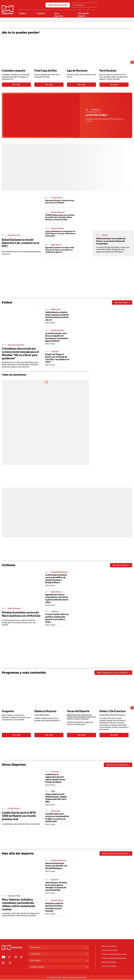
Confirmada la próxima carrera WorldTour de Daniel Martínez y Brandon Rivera (56, 579)
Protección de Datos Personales (114, 954)
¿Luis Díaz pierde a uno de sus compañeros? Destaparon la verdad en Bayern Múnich (57, 337)
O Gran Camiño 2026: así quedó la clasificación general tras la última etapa (57, 618)
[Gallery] (65, 62)
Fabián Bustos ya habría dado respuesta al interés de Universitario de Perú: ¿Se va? (57, 316)
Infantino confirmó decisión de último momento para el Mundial (54, 907)
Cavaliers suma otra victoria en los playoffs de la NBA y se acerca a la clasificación (57, 818)
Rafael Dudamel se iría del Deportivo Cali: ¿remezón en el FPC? (20, 243)
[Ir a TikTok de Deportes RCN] (21, 958)
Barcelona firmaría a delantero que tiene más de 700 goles (60, 201)
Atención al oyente (109, 946)
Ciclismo (41, 13)
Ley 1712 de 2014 (109, 966)
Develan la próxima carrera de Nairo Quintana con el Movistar (21, 614)
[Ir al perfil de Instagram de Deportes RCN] (16, 958)
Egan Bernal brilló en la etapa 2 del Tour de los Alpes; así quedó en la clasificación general (60, 250)
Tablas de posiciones (58, 5)
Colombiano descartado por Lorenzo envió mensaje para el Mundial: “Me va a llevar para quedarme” (20, 353)
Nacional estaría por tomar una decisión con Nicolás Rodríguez (56, 866)
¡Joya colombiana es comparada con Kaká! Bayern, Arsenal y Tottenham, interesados (60, 233)
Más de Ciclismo (121, 565)
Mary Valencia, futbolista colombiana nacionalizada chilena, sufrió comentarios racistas (18, 905)
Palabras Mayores (45, 711)
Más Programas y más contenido (113, 673)
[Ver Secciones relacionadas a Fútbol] (27, 13)
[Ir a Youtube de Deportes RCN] (3, 958)
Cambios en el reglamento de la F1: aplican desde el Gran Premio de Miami (55, 778)
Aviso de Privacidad (109, 950)
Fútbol (22, 13)
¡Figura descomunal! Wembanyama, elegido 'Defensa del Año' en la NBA (56, 798)
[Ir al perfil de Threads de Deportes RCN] (10, 963)
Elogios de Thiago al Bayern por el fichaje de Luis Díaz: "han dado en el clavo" (57, 358)
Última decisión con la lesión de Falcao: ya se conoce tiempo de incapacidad (111, 241)
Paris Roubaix (108, 71)
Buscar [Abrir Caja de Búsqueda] (79, 5)
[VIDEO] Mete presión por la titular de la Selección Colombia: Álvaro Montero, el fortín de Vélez (60, 217)
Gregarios (8, 711)
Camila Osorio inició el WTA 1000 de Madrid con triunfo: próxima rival (19, 816)
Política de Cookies (109, 962)
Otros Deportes (58, 15)
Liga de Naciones (77, 71)
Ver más (16, 85)
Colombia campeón (14, 71)
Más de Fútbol (122, 302)
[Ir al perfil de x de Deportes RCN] (3, 963)
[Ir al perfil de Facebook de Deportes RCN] (9, 958)
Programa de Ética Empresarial (114, 958)
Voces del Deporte (78, 711)
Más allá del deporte (83, 15)
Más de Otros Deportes (118, 765)
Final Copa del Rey (46, 71)
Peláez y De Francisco (113, 711)
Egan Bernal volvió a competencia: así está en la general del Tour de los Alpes (57, 598)
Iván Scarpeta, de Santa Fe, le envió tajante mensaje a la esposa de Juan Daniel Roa (56, 886)
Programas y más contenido (24, 673)
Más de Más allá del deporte (116, 854)
